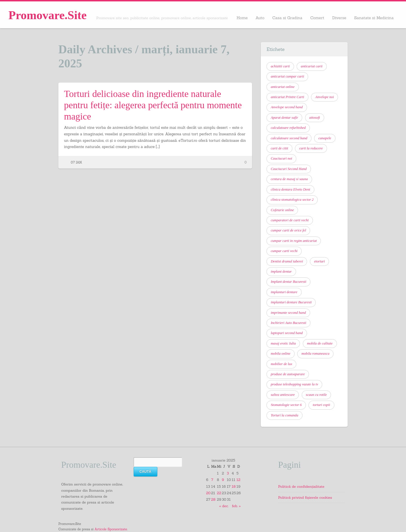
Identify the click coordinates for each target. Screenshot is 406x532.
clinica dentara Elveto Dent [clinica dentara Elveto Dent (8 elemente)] (290, 189)
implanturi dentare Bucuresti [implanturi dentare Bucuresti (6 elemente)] (291, 302)
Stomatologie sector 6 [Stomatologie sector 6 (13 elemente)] (286, 405)
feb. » (236, 506)
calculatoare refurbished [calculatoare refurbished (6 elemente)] (288, 128)
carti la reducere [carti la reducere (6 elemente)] (311, 148)
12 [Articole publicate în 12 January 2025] (239, 480)
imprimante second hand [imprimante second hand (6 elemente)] (288, 313)
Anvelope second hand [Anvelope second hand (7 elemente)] (287, 107)
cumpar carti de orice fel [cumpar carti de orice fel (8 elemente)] (288, 230)
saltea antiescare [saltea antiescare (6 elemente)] (283, 395)
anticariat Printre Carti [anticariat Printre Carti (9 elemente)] (287, 97)
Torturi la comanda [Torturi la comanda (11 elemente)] (284, 415)
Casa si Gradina (287, 18)
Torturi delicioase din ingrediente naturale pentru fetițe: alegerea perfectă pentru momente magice (153, 105)
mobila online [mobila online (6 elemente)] (281, 354)
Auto (260, 18)
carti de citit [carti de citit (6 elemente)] (279, 148)
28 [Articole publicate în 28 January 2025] (213, 499)
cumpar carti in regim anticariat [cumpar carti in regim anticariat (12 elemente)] (294, 241)
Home (242, 18)
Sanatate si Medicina (374, 18)
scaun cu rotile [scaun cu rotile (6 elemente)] (316, 395)
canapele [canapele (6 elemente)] (325, 138)
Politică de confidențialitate (301, 486)
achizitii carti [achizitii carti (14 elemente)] (280, 66)
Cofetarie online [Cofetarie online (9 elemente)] (282, 210)
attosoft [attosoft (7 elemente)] (315, 118)
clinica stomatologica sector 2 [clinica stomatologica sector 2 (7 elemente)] (292, 200)
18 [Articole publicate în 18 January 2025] (234, 486)
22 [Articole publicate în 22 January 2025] (219, 493)
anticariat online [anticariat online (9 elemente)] (283, 87)
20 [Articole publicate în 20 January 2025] (208, 493)
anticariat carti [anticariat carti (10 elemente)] (312, 66)
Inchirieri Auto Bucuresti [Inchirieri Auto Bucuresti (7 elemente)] (288, 323)
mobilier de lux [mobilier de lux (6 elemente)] (281, 364)
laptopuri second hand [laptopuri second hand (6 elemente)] (287, 333)
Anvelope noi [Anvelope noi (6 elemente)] (325, 97)
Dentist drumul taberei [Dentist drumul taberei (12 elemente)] (287, 261)
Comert (317, 18)
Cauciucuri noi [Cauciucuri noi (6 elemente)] (281, 158)
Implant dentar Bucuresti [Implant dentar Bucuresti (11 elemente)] (288, 282)
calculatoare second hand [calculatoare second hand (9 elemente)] (289, 138)
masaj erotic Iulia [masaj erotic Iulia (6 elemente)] (283, 343)
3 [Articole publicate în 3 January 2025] (228, 473)
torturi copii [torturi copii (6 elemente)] (321, 405)
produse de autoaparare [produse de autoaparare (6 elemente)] (288, 374)
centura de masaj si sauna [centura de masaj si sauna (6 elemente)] (289, 179)
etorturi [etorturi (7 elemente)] (319, 261)
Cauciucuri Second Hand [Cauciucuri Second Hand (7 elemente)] (289, 169)
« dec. (224, 506)
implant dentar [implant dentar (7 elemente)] (281, 271)
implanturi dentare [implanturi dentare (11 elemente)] (284, 292)
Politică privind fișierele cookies (305, 497)
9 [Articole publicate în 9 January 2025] (223, 480)
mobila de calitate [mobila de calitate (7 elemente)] (320, 343)
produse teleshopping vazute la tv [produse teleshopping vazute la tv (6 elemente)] (294, 384)
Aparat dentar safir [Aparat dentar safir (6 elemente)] (284, 118)
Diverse (339, 18)
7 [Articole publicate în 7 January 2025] (212, 480)
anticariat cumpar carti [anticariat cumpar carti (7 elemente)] (287, 76)
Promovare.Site (48, 15)
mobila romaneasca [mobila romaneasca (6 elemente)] (315, 354)
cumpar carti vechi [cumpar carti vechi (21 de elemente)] (284, 251)
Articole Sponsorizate (111, 529)
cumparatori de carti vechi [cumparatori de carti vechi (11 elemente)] (290, 220)
